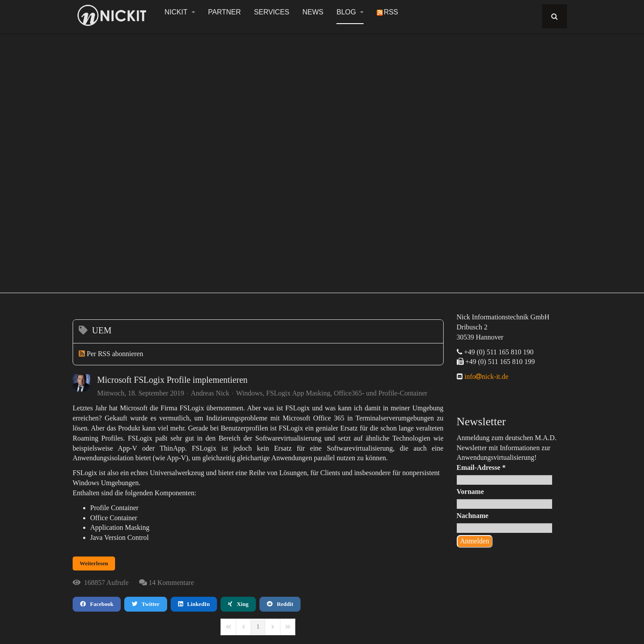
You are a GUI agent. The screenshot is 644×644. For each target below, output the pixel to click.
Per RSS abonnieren (115, 354)
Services (272, 12)
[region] (322, 158)
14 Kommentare (171, 583)
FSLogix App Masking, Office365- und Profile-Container (347, 393)
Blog (350, 12)
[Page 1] (258, 627)
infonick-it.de (486, 376)
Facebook (97, 604)
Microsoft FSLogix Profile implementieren (172, 380)
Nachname (473, 516)
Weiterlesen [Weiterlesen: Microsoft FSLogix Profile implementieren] (94, 563)
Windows (250, 393)
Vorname (471, 492)
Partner (225, 12)
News (313, 12)
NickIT (180, 12)
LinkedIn (194, 604)
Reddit (280, 604)
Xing (238, 604)
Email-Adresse (481, 467)
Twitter (145, 604)
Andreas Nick (210, 393)
